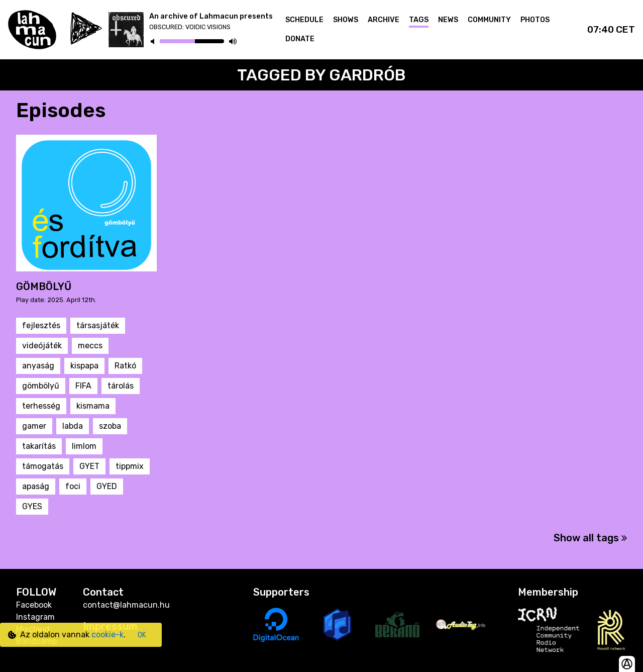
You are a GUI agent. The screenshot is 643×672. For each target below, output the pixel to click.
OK (142, 635)
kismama (93, 406)
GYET (89, 466)
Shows (346, 20)
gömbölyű (41, 386)
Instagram (35, 617)
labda (73, 426)
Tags (419, 20)
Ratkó (125, 366)
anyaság (38, 366)
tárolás (121, 386)
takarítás (39, 446)
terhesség (41, 406)
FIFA (83, 386)
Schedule (304, 20)
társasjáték (98, 325)
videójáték (42, 346)
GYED (107, 486)
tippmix (130, 466)
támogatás (43, 466)
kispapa (84, 366)
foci (73, 486)
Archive (384, 20)
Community (489, 20)
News (448, 20)
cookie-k (108, 635)
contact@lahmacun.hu (126, 605)
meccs (90, 346)
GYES (32, 506)
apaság (36, 486)
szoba (110, 426)
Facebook (34, 605)
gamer (34, 426)
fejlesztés (41, 325)
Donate (300, 39)
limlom (84, 446)
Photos (535, 20)
